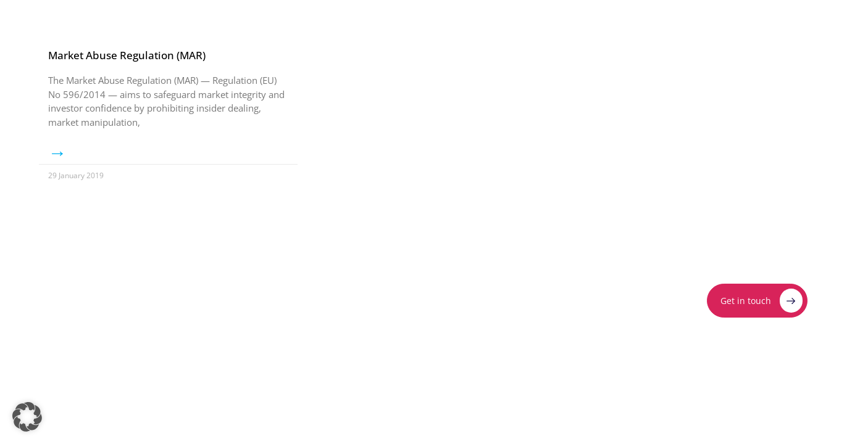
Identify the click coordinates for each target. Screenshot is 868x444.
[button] (27, 417)
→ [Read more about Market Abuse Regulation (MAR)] (57, 152)
